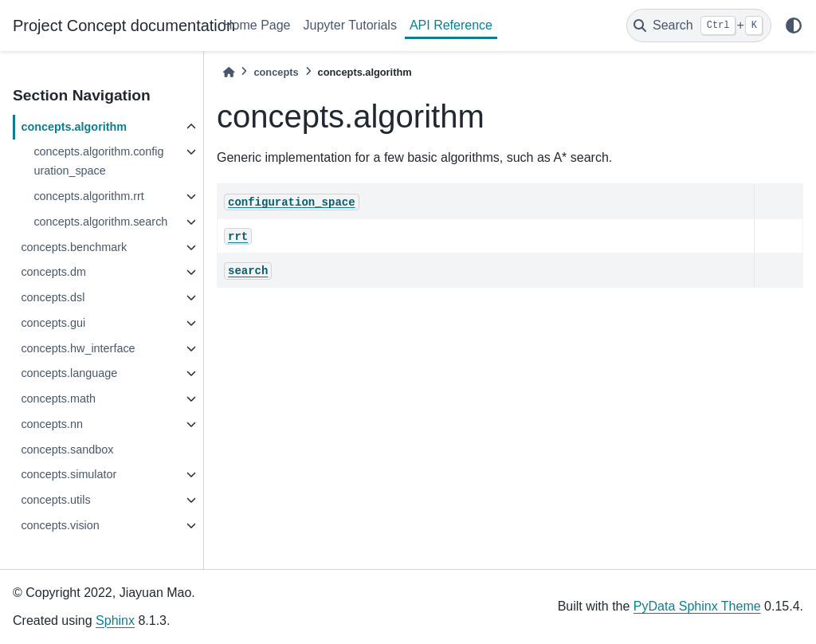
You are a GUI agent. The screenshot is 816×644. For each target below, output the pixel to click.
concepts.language (69, 373)
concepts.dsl (53, 297)
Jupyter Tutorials (350, 25)
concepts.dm (53, 272)
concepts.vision (60, 525)
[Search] (699, 26)
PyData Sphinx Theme (697, 606)
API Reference (451, 25)
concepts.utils (55, 500)
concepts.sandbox (67, 450)
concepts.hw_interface (78, 348)
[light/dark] (794, 26)
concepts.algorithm (74, 127)
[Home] (229, 72)
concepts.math (58, 399)
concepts (276, 72)
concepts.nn (52, 424)
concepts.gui (53, 323)
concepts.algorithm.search (100, 222)
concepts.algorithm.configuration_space (98, 161)
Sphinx (115, 620)
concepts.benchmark (74, 247)
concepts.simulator (69, 474)
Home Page (257, 25)
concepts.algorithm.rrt (88, 196)
